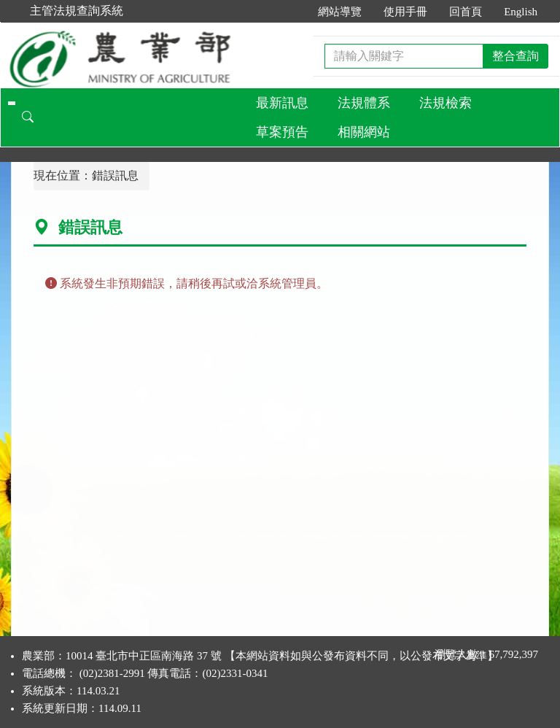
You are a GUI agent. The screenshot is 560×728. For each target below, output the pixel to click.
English (521, 12)
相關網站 (364, 132)
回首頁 (466, 12)
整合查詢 (516, 56)
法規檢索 (446, 103)
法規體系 (364, 103)
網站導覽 (340, 12)
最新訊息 (282, 103)
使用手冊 (405, 12)
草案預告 (282, 132)
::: (292, 12)
